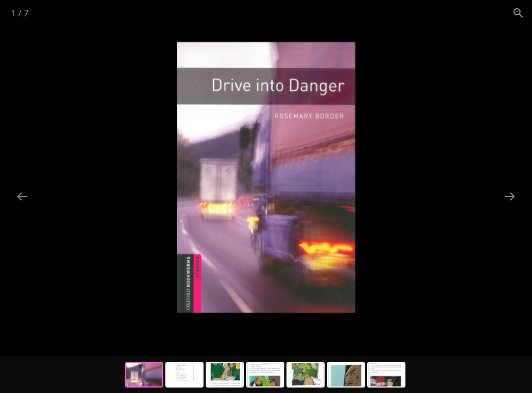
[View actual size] (518, 13)
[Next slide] (510, 196)
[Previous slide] (22, 196)
